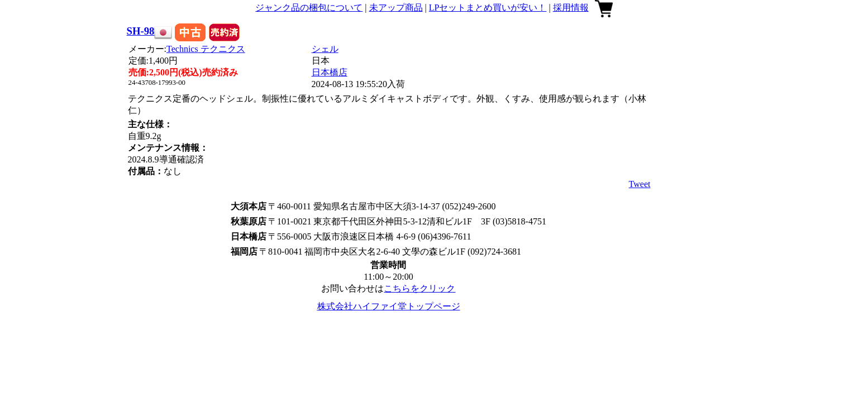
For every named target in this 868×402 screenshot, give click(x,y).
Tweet (640, 184)
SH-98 (141, 31)
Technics (206, 49)
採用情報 (571, 8)
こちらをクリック (419, 288)
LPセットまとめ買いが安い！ (488, 8)
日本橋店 (330, 72)
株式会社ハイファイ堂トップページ (389, 306)
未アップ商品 (396, 8)
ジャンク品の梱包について (309, 8)
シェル (325, 49)
